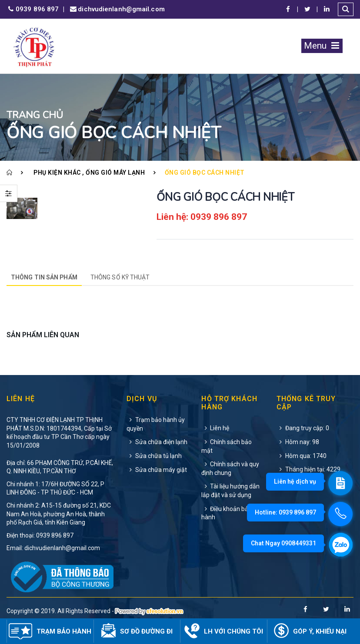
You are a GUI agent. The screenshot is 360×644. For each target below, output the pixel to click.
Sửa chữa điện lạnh (157, 442)
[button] (346, 9)
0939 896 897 (33, 9)
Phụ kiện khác (57, 173)
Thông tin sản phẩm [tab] (44, 277)
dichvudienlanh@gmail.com (117, 9)
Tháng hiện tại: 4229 (308, 469)
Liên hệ (215, 428)
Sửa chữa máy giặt (157, 470)
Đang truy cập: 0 (303, 428)
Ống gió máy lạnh (115, 173)
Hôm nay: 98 (298, 442)
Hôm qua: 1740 (302, 456)
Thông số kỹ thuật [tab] (120, 277)
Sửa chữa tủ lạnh (154, 456)
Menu (322, 46)
